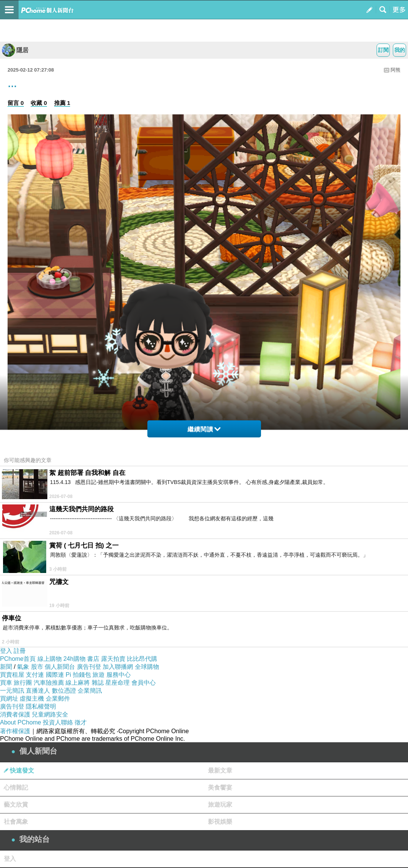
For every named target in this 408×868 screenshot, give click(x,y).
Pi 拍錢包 (78, 675)
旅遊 (98, 675)
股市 (37, 667)
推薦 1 (62, 103)
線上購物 (50, 659)
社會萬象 (16, 822)
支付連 (35, 675)
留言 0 (16, 103)
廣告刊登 (89, 667)
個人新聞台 (60, 667)
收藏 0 (39, 103)
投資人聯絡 (58, 722)
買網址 (9, 699)
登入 (6, 651)
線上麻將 (78, 683)
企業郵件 (58, 699)
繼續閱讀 (204, 429)
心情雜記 (16, 788)
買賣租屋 (12, 675)
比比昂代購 (142, 659)
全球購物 (147, 667)
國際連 (55, 675)
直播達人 (38, 691)
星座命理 (117, 683)
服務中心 (119, 675)
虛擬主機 (32, 699)
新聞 (6, 667)
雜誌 (98, 683)
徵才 (81, 722)
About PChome (21, 722)
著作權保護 (15, 731)
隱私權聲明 (41, 706)
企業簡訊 (90, 691)
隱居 (15, 50)
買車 (6, 683)
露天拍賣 (113, 659)
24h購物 (74, 659)
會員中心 (144, 683)
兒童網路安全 (50, 714)
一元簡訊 (12, 691)
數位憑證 (64, 691)
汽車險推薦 (49, 683)
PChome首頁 (18, 659)
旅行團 (23, 683)
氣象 (23, 667)
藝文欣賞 (16, 805)
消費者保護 (15, 714)
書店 (93, 659)
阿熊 (395, 70)
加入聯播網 (118, 667)
